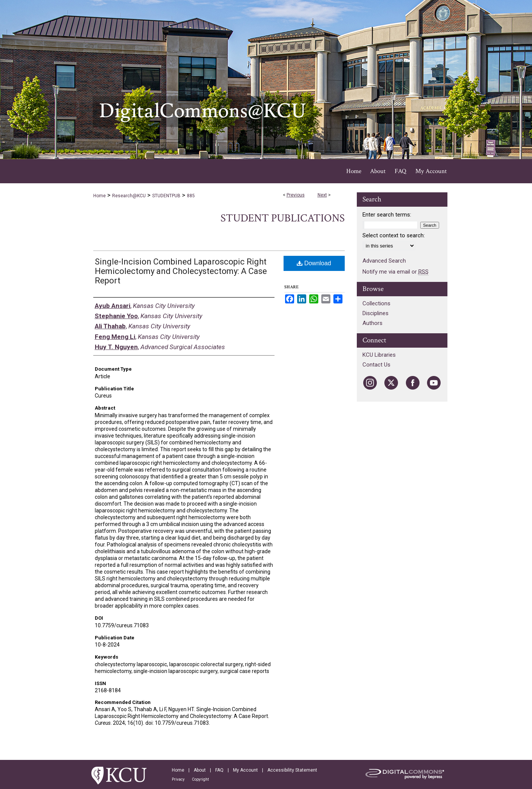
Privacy (178, 779)
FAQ (219, 770)
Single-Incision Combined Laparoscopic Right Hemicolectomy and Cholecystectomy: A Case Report (181, 271)
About (200, 770)
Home (99, 196)
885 (191, 196)
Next (322, 195)
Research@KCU (129, 196)
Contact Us (376, 365)
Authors (372, 323)
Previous (296, 195)
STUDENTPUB (166, 196)
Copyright (200, 779)
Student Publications (283, 218)
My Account (245, 770)
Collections (376, 303)
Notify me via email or (396, 272)
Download (314, 263)
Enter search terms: (387, 215)
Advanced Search (384, 261)
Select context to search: (394, 235)
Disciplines (375, 313)
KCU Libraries (379, 355)
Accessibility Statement (292, 770)
